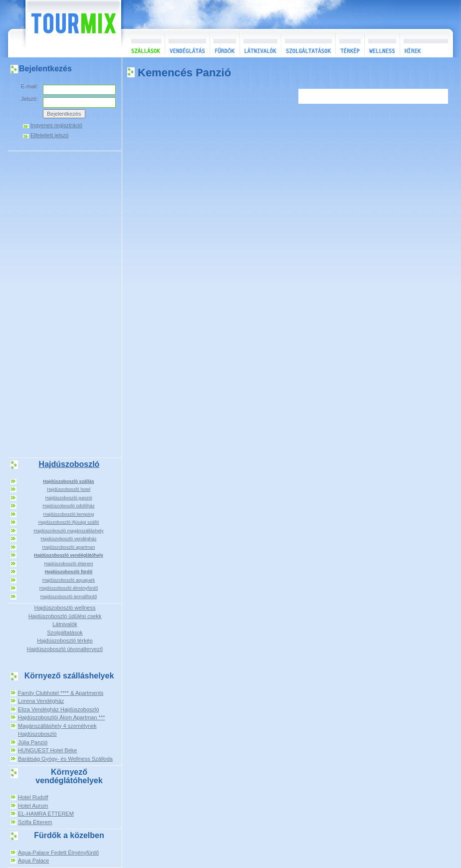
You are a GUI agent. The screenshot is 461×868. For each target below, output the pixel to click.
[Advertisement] (65, 303)
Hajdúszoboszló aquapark (69, 580)
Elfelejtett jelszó (49, 135)
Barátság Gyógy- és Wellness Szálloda (65, 759)
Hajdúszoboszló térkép (65, 641)
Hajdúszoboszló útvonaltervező (65, 649)
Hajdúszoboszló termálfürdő (69, 597)
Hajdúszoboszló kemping (69, 514)
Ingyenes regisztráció (56, 125)
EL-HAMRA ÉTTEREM (46, 814)
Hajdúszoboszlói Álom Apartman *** (61, 717)
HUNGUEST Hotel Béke (47, 750)
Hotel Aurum (33, 806)
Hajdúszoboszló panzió (68, 498)
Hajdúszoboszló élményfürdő (69, 588)
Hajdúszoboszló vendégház (69, 539)
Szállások (143, 43)
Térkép (350, 43)
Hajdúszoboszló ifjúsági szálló (69, 522)
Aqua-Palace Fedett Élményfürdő (58, 853)
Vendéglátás (187, 43)
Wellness (382, 43)
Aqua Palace (33, 861)
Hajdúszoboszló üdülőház (68, 506)
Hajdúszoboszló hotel (69, 489)
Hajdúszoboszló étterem (68, 564)
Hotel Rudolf (33, 797)
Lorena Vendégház (41, 701)
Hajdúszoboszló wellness (65, 608)
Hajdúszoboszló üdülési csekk (65, 616)
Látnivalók (260, 43)
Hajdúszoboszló (69, 464)
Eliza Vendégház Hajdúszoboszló (59, 709)
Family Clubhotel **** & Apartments (61, 693)
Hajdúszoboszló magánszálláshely (69, 531)
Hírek (425, 43)
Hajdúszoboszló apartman (69, 547)
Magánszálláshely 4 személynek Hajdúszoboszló (57, 730)
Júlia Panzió (33, 742)
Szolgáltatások (308, 43)
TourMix (62, 29)
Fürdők (225, 43)
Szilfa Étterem (35, 822)
